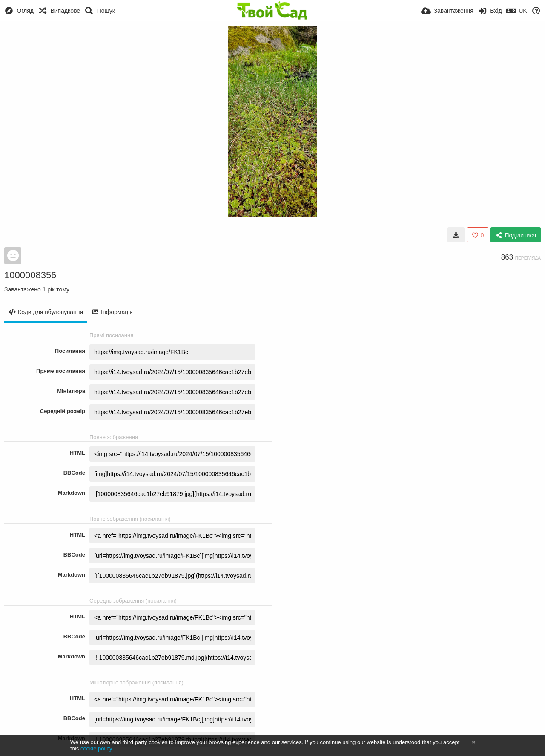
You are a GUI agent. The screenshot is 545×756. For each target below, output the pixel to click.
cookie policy (96, 749)
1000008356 (30, 275)
